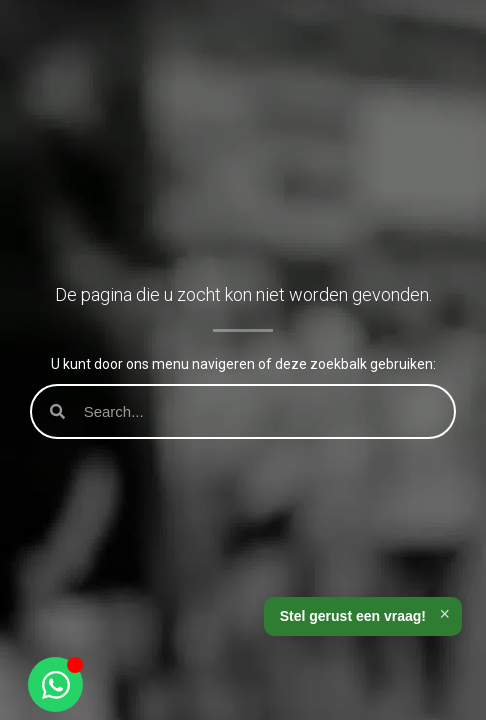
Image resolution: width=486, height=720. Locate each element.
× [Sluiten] (444, 614)
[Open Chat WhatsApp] (55, 684)
